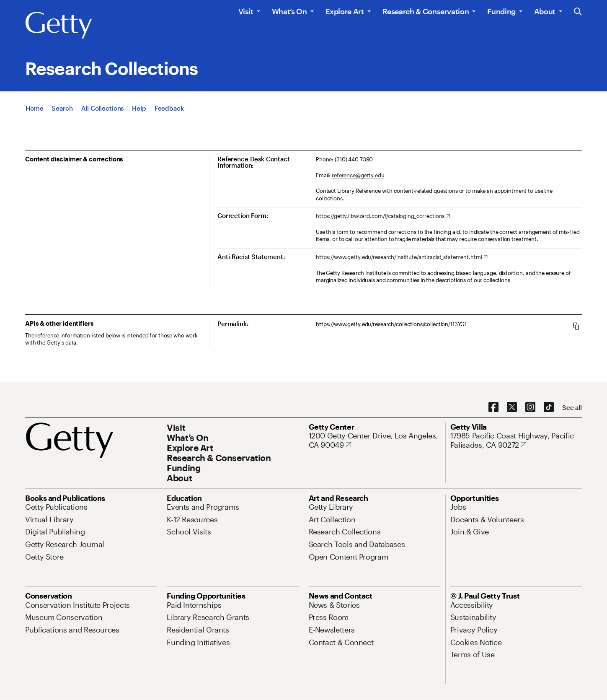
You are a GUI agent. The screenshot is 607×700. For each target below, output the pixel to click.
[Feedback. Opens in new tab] (169, 108)
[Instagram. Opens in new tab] (530, 407)
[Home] (34, 108)
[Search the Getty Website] (578, 12)
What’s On (289, 11)
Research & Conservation (426, 11)
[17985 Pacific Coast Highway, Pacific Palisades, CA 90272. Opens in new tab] (516, 440)
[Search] (62, 108)
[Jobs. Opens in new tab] (458, 507)
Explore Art (345, 11)
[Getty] (59, 26)
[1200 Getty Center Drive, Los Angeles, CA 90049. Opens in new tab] (375, 440)
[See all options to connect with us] (572, 408)
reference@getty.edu (358, 175)
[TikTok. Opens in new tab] (549, 407)
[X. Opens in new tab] (512, 407)
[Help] (139, 108)
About (545, 11)
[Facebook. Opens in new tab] (493, 407)
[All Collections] (103, 108)
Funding (501, 11)
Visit (246, 11)
